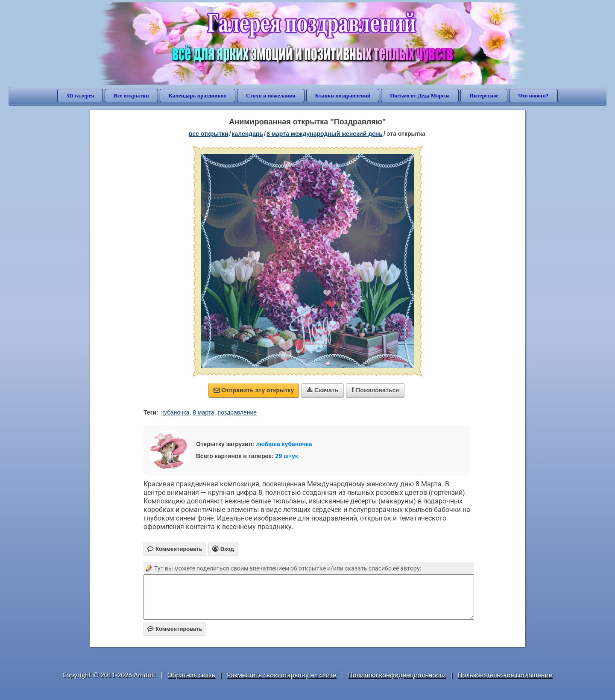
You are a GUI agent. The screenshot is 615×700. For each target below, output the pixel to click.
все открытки (209, 134)
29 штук (287, 456)
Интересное (484, 96)
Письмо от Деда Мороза (420, 96)
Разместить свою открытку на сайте (281, 675)
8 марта (204, 412)
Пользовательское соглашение (505, 675)
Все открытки (131, 96)
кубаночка (176, 412)
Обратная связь (191, 675)
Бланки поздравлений (343, 96)
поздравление (237, 412)
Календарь (248, 134)
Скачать (322, 390)
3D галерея (80, 96)
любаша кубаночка (284, 444)
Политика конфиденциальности (397, 675)
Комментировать (175, 629)
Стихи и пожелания (271, 96)
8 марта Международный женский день (325, 134)
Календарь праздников (198, 96)
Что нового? (533, 96)
